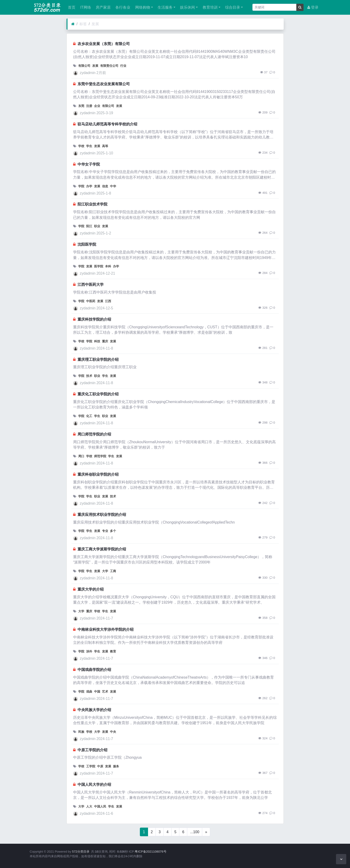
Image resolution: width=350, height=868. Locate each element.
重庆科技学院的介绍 (94, 319)
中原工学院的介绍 (92, 750)
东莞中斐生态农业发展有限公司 (104, 84)
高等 (105, 146)
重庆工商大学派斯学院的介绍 (102, 549)
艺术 (105, 692)
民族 (81, 732)
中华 (113, 186)
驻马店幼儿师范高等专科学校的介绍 (107, 124)
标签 (83, 24)
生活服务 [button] (165, 7)
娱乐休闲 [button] (187, 7)
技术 (89, 376)
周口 (81, 456)
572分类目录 (81, 852)
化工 (89, 416)
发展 (95, 24)
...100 (195, 832)
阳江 (89, 226)
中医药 (91, 301)
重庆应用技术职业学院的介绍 (102, 515)
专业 (105, 531)
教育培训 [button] (209, 7)
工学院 (91, 766)
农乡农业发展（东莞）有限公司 (104, 44)
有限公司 (84, 66)
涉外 (89, 651)
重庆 (105, 341)
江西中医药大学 (91, 285)
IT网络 (85, 7)
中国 (97, 692)
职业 (97, 226)
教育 (113, 651)
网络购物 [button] (142, 7)
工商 (113, 571)
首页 (71, 7)
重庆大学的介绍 (91, 589)
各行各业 (122, 7)
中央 (113, 732)
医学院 (99, 266)
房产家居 (103, 7)
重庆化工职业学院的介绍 (98, 394)
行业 (123, 66)
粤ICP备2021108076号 (150, 852)
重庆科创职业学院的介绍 (98, 474)
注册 (89, 106)
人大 (89, 806)
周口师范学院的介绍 (94, 434)
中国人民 (100, 806)
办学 (89, 186)
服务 (116, 766)
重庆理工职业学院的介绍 (98, 360)
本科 (108, 266)
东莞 (81, 106)
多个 (113, 531)
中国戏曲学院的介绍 (94, 670)
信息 (105, 186)
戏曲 (89, 692)
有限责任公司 (109, 66)
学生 (89, 146)
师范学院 (100, 456)
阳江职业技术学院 (92, 204)
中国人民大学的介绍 (94, 785)
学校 (81, 146)
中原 (100, 766)
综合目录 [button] (232, 7)
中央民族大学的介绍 (94, 710)
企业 (97, 106)
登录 (313, 7)
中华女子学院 (89, 164)
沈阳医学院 (87, 244)
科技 (97, 341)
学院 (81, 186)
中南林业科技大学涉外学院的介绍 (106, 629)
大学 (105, 571)
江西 (108, 301)
